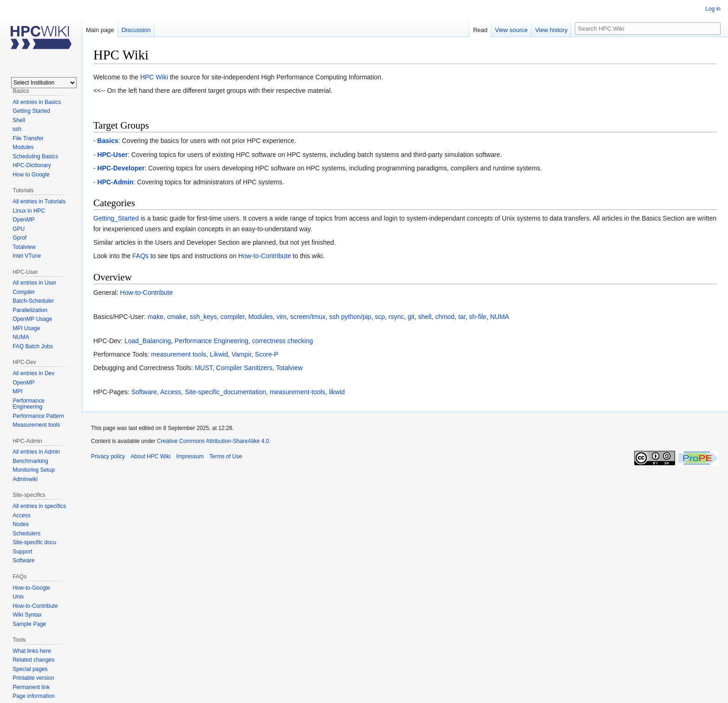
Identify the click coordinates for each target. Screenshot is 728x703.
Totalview (289, 368)
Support (22, 552)
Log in (713, 9)
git (411, 317)
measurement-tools (298, 392)
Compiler (24, 292)
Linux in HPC (29, 211)
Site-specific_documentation (225, 392)
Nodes (21, 524)
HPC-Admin (116, 182)
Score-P (267, 354)
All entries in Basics (37, 102)
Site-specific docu (34, 542)
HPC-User (113, 155)
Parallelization (30, 310)
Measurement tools (36, 425)
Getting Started (31, 111)
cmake (177, 317)
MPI (17, 391)
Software (144, 392)
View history (552, 30)
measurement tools (179, 354)
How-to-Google (31, 588)
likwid (337, 392)
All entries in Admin (36, 452)
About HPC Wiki (150, 456)
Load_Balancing (148, 341)
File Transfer (28, 138)
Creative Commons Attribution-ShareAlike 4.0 (213, 441)
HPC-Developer (121, 168)
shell (425, 317)
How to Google (31, 175)
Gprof (19, 238)
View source (511, 30)
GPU (19, 229)
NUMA (499, 317)
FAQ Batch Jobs (33, 346)
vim (281, 317)
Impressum (190, 456)
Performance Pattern (38, 416)
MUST (203, 368)
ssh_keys (203, 317)
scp (380, 317)
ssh (334, 317)
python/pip (356, 317)
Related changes (33, 660)
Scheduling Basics (35, 156)
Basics (108, 141)
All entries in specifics (39, 506)
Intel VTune (27, 256)
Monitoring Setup (34, 470)
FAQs (140, 256)
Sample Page (29, 624)
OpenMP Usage (32, 319)
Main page (100, 30)
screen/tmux (308, 317)
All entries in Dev (33, 373)
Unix (18, 597)
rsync (396, 317)
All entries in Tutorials (39, 202)
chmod (445, 317)
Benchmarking (30, 461)
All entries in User (34, 283)
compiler (233, 317)
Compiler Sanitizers (244, 368)
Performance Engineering (211, 341)
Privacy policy (108, 456)
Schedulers (26, 534)
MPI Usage (26, 328)
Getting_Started (116, 218)
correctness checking (283, 341)
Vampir (242, 354)
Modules (261, 317)
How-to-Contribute (265, 256)
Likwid (219, 354)
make (156, 317)
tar (462, 317)
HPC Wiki (154, 77)
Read (480, 30)
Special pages (30, 669)
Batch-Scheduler (33, 301)
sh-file (478, 317)
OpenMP (23, 220)
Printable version (33, 678)
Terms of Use (226, 456)
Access (171, 392)
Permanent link (31, 687)
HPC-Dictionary (32, 165)
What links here (32, 651)
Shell (19, 120)
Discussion (136, 30)
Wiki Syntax (27, 615)
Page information (34, 696)
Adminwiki (25, 479)
